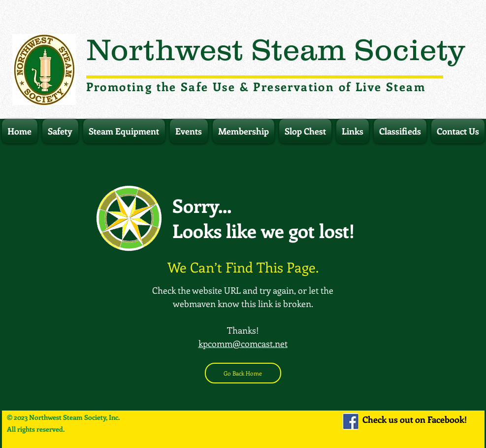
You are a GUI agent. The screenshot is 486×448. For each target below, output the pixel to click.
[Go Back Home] (243, 373)
